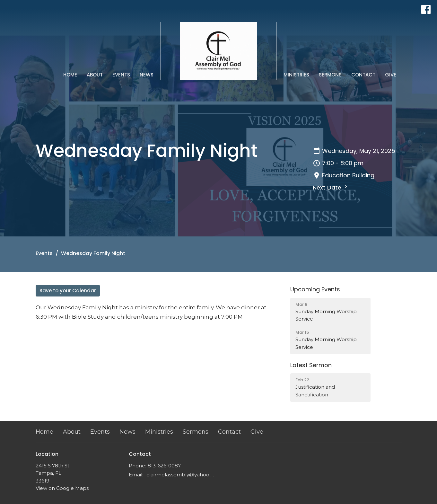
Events (121, 75)
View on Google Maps (62, 488)
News (147, 75)
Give (391, 75)
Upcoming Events (315, 289)
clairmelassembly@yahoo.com (181, 475)
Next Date (331, 187)
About (95, 75)
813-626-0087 (164, 466)
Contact (363, 75)
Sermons (330, 75)
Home (70, 75)
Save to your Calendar (68, 291)
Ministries (296, 75)
